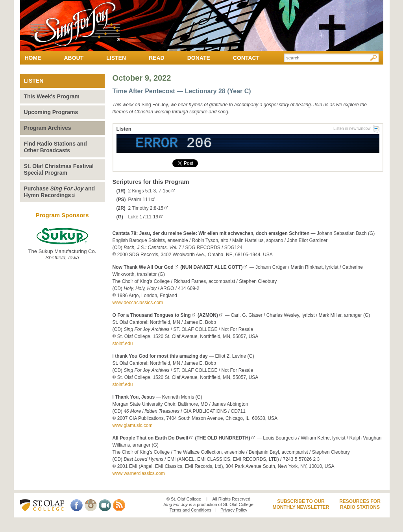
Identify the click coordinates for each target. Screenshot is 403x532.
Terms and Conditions (190, 510)
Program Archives (48, 128)
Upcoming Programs (51, 112)
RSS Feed (119, 505)
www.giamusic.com (133, 425)
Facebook (77, 505)
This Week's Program (52, 96)
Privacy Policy (234, 510)
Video (105, 505)
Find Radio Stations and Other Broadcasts (55, 147)
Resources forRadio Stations (360, 504)
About (74, 58)
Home (33, 58)
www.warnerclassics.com (139, 473)
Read (157, 58)
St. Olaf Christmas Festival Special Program (59, 169)
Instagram (91, 505)
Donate (199, 58)
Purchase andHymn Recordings (60, 192)
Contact (246, 58)
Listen (116, 58)
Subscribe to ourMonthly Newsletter (301, 504)
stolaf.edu (123, 344)
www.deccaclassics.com (138, 303)
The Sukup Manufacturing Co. (62, 244)
